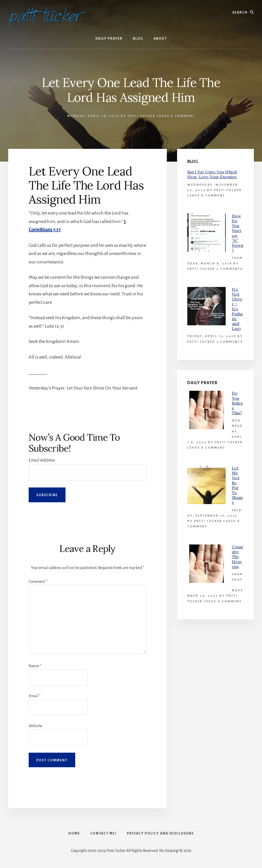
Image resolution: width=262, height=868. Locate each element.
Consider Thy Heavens (237, 557)
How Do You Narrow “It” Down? (238, 233)
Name (35, 666)
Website (35, 726)
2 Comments (230, 342)
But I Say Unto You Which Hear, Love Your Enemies (212, 174)
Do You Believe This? (237, 403)
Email (35, 696)
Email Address (42, 460)
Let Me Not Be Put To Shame (237, 485)
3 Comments (230, 269)
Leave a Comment (176, 116)
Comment (38, 582)
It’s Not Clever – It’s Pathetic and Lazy (237, 309)
